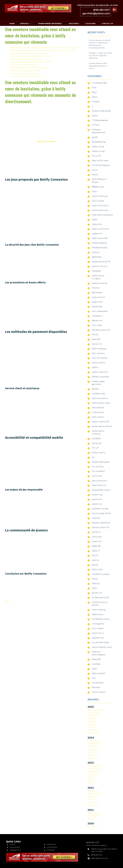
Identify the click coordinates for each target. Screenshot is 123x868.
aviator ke (97, 499)
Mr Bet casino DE (100, 598)
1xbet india (97, 569)
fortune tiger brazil (101, 513)
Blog (94, 92)
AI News (96, 102)
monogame (98, 624)
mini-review (98, 628)
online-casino (99, 692)
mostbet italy (98, 394)
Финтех (96, 288)
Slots (94, 191)
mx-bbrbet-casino (101, 619)
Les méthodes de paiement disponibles (30, 62)
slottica (95, 252)
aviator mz (97, 504)
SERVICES (24, 23)
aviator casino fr (100, 372)
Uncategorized (99, 83)
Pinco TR (96, 156)
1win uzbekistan (100, 311)
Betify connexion (46, 142)
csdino (95, 367)
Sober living (98, 147)
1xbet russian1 (99, 673)
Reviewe (96, 687)
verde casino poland (102, 426)
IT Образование (100, 120)
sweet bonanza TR (101, 262)
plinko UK (97, 593)
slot (94, 678)
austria (95, 560)
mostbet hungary (101, 574)
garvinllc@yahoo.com (96, 13)
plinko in (96, 532)
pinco (95, 170)
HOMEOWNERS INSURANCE (50, 23)
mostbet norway (100, 509)
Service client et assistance (23, 65)
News (94, 97)
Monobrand (98, 408)
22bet (95, 220)
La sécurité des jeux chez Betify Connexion (31, 56)
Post (7, 601)
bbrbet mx (97, 321)
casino (95, 175)
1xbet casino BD (100, 238)
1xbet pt (96, 583)
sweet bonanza (99, 283)
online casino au (100, 210)
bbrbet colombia (100, 377)
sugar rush (97, 302)
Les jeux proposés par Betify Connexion (30, 53)
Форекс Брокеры (101, 462)
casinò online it (100, 266)
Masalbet (96, 271)
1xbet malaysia (99, 349)
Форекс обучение (101, 523)
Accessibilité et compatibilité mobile (28, 68)
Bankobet (97, 293)
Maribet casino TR (101, 330)
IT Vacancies (98, 412)
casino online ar (100, 196)
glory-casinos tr (100, 481)
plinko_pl (97, 443)
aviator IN (97, 541)
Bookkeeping (99, 142)
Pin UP (95, 448)
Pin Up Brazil (98, 471)
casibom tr (97, 234)
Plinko (95, 335)
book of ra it (98, 633)
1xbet (94, 669)
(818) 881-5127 (101, 10)
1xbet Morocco (99, 485)
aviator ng (97, 495)
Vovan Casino (99, 453)
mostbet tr (97, 316)
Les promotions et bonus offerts (26, 59)
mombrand (98, 683)
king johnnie (98, 297)
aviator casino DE (101, 422)
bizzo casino (98, 417)
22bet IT (96, 551)
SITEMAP (51, 850)
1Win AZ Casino (100, 358)
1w (93, 457)
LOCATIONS (90, 23)
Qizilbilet (96, 439)
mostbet (96, 664)
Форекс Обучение (101, 111)
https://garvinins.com (100, 858)
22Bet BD (96, 546)
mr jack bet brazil (100, 642)
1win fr (95, 555)
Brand (95, 565)
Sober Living (98, 151)
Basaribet (97, 257)
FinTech (96, 125)
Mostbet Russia (100, 248)
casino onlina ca (100, 206)
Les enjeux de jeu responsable (25, 71)
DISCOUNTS (74, 23)
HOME (12, 23)
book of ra (97, 344)
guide (95, 137)
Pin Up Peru (98, 467)
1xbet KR (96, 339)
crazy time (97, 224)
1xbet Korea (98, 614)
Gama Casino (98, 363)
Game (95, 579)
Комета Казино (99, 243)
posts (95, 116)
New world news (100, 161)
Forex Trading (99, 610)
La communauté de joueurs (24, 73)
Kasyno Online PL (101, 229)
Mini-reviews (98, 353)
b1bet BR (96, 659)
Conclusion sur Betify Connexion (26, 76)
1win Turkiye (98, 201)
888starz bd (98, 187)
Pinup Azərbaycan (101, 165)
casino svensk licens (102, 647)
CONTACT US (107, 23)
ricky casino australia (102, 215)
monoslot (97, 537)
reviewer (96, 518)
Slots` (95, 588)
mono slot (97, 476)
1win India (97, 325)
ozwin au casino (100, 398)
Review (95, 389)
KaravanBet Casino (101, 490)
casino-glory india (101, 403)
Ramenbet (97, 307)
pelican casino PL (101, 527)
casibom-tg (98, 638)
